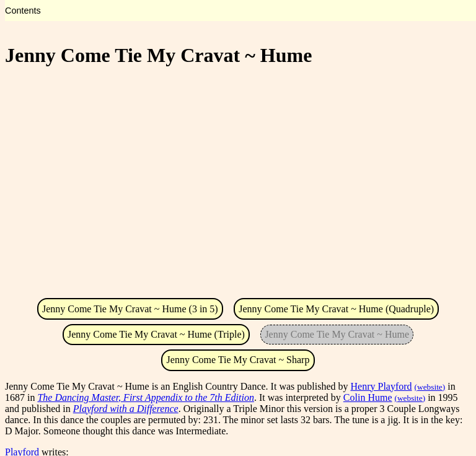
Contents (23, 11)
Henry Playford (381, 386)
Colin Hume (368, 397)
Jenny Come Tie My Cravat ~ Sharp (238, 360)
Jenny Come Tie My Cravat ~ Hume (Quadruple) (336, 309)
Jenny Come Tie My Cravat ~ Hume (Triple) (156, 334)
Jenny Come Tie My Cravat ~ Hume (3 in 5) (130, 309)
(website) (430, 387)
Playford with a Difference (126, 409)
